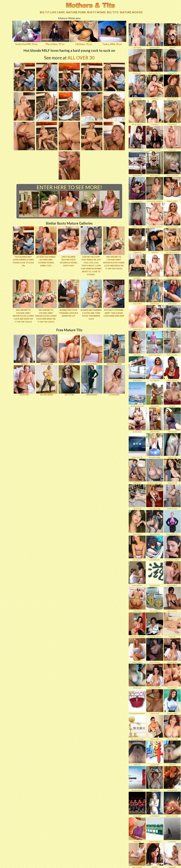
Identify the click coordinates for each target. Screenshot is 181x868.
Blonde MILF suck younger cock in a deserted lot (69, 313)
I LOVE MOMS (114, 380)
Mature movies (131, 12)
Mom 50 (24, 349)
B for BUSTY (69, 349)
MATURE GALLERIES (114, 349)
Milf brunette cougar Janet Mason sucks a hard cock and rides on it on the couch (114, 262)
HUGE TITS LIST (92, 349)
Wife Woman (92, 380)
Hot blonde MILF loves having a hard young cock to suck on (23, 261)
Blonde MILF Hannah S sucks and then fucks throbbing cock (91, 314)
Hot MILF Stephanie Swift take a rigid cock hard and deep (114, 313)
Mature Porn (76, 12)
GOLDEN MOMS (47, 349)
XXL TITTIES (69, 380)
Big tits (113, 12)
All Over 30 (81, 57)
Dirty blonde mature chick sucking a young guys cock (69, 261)
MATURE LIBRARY (47, 380)
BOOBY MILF (24, 380)
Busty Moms (96, 12)
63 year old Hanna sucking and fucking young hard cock (46, 261)
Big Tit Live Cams (52, 12)
